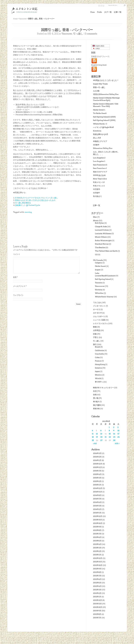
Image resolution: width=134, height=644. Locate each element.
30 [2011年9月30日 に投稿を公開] (114, 440)
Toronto (99, 283)
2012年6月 (97, 579)
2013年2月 (97, 551)
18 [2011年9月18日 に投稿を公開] (93, 437)
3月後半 (96, 145)
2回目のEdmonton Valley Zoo (106, 94)
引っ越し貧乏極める (23, 203)
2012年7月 (97, 576)
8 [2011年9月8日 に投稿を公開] (109, 431)
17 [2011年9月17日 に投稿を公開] (118, 434)
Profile (100, 12)
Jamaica (98, 368)
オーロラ (97, 309)
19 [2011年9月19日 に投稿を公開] (97, 437)
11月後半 (96, 193)
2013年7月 (97, 534)
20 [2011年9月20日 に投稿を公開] (101, 437)
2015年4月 (97, 474)
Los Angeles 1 (99, 161)
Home (93, 12)
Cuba (97, 357)
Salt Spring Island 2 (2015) (104, 117)
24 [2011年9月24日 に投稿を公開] (118, 437)
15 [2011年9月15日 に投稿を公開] (110, 434)
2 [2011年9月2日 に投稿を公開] (114, 427)
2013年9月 (97, 527)
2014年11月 (98, 492)
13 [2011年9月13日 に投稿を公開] (101, 434)
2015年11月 (98, 467)
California (100, 350)
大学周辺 (97, 330)
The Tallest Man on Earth (106, 251)
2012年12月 (98, 558)
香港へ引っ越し (99, 87)
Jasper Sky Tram (100, 84)
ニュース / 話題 (99, 320)
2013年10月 (98, 523)
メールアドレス (20, 289)
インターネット (99, 306)
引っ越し (78, 34)
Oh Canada (98, 260)
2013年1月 (97, 555)
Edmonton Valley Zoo (103, 148)
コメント (17, 254)
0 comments (91, 34)
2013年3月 (97, 548)
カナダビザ (97, 313)
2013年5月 (97, 541)
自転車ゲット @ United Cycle (28, 205)
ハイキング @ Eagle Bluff (103, 127)
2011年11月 (97, 604)
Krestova (97, 131)
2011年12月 (98, 600)
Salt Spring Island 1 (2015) (104, 120)
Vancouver (23, 19)
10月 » (117, 443)
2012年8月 (97, 572)
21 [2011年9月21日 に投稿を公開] (106, 437)
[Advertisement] (24, 233)
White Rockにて (100, 124)
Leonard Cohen (102, 230)
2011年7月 (97, 618)
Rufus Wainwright (103, 240)
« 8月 (95, 443)
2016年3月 (97, 453)
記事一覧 (118, 12)
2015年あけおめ (99, 175)
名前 (15, 280)
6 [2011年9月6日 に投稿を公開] (101, 431)
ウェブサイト (18, 298)
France (98, 361)
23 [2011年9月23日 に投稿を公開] (114, 437)
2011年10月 (98, 607)
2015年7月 (97, 471)
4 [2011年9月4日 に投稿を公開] (92, 431)
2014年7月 (97, 499)
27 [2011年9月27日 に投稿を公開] (101, 440)
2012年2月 (97, 593)
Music (96, 220)
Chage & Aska (101, 226)
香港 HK (96, 409)
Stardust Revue (102, 244)
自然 (95, 395)
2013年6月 (97, 537)
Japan (97, 371)
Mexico (98, 375)
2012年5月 (97, 583)
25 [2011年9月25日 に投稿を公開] (93, 440)
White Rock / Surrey (104, 297)
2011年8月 (97, 614)
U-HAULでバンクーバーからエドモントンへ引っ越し (36, 198)
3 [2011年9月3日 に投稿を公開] (118, 427)
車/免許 (96, 402)
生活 (95, 391)
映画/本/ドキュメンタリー (103, 388)
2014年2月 (97, 509)
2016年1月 (97, 460)
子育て (96, 337)
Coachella (99, 354)
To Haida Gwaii (100, 113)
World (98, 378)
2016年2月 (97, 457)
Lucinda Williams (103, 233)
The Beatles (100, 247)
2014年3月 (97, 506)
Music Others (101, 237)
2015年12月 (98, 464)
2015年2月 (97, 481)
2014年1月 (97, 513)
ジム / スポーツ (99, 316)
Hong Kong (100, 364)
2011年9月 (97, 611)
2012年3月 (97, 590)
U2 (96, 254)
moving (28, 212)
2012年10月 (98, 565)
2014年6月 (97, 502)
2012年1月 (97, 597)
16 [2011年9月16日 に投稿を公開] (114, 434)
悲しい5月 (97, 138)
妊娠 (95, 334)
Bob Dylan (99, 223)
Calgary (98, 263)
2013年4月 (97, 544)
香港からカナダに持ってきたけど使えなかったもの (35, 200)
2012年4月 (97, 586)
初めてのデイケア (100, 172)
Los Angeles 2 (99, 158)
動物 (95, 327)
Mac (95, 217)
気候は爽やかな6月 (101, 134)
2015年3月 (97, 478)
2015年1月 (97, 485)
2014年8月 (97, 495)
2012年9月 (97, 569)
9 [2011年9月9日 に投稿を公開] (114, 431)
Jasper (98, 270)
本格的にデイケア (100, 141)
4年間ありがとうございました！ (106, 80)
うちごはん (97, 302)
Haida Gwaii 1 (99, 110)
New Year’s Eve (100, 179)
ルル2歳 (96, 91)
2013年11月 (98, 520)
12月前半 (97, 189)
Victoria (99, 290)
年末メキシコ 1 (99, 186)
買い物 (96, 398)
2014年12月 (98, 488)
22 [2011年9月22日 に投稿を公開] (110, 437)
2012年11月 (98, 562)
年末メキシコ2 (99, 182)
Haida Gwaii (100, 266)
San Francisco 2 (100, 165)
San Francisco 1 (100, 168)
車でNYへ (99, 382)
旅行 (95, 344)
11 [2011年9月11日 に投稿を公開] (93, 434)
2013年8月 (97, 530)
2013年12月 (98, 516)
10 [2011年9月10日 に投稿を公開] (118, 431)
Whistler (99, 293)
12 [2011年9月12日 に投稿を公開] (97, 434)
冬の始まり (97, 196)
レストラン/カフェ (100, 323)
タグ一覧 (108, 12)
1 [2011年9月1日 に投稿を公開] (109, 427)
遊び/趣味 (97, 405)
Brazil (98, 347)
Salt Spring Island (103, 279)
